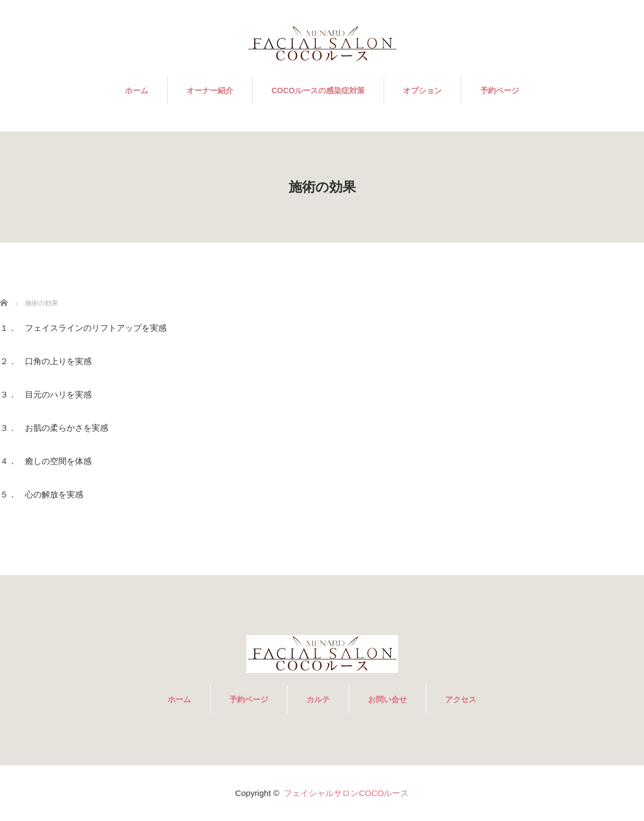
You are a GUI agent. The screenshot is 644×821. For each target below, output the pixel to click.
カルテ (318, 699)
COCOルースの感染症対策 (318, 90)
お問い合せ (388, 699)
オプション (422, 90)
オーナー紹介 (210, 90)
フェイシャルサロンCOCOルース (346, 793)
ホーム (137, 90)
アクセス (461, 699)
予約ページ (500, 90)
